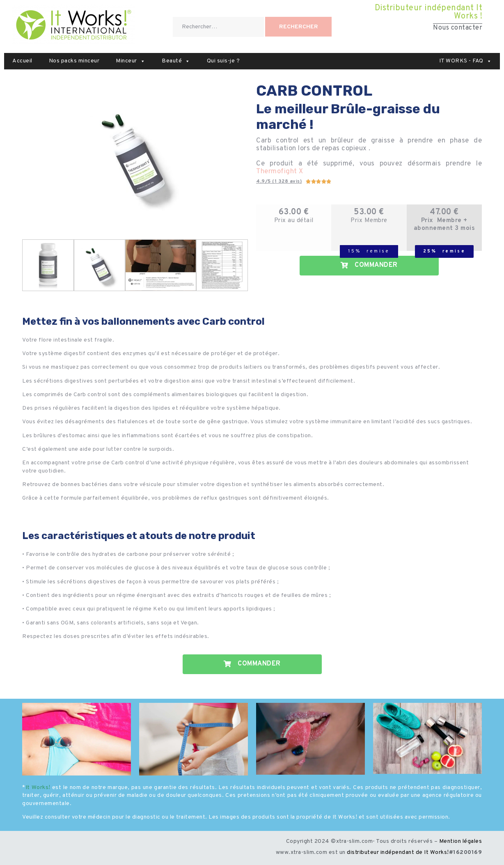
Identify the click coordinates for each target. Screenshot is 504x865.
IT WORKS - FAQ (466, 61)
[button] (143, 61)
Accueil (22, 61)
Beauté (176, 61)
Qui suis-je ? (223, 61)
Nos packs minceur (74, 61)
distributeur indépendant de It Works (397, 852)
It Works (37, 788)
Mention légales (461, 841)
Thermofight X (280, 172)
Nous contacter (458, 28)
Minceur (131, 61)
